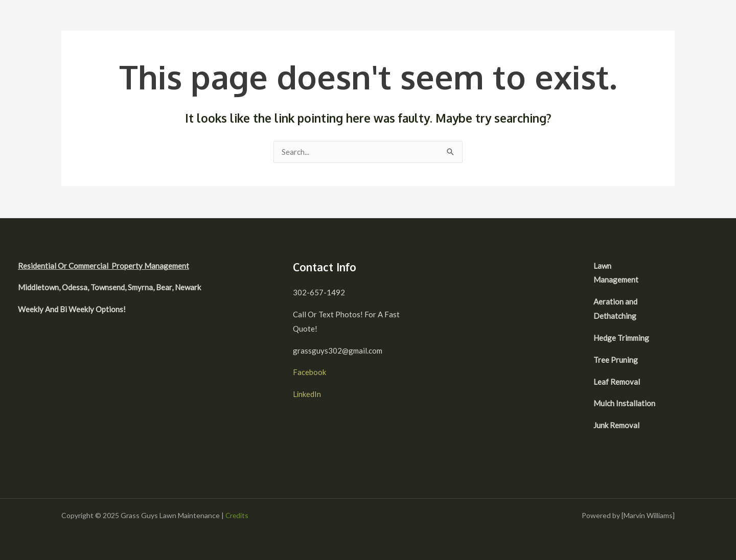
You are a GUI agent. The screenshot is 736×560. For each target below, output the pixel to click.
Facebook (309, 372)
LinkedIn (307, 394)
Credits (237, 515)
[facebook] (683, 267)
